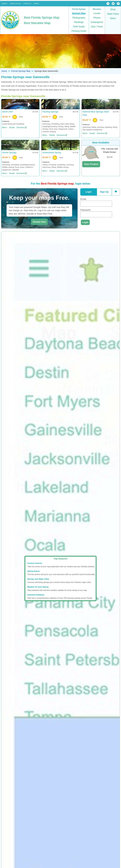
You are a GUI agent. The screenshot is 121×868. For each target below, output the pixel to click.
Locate (97, 13)
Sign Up (104, 192)
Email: (83, 199)
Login (89, 192)
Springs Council (15, 3)
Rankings (79, 22)
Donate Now (39, 222)
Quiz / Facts (97, 27)
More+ (5, 127)
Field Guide (79, 27)
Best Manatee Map (37, 23)
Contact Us (27, 3)
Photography (79, 18)
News (113, 18)
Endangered (97, 22)
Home (4, 71)
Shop (113, 9)
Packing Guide (79, 31)
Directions (21, 127)
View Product (91, 164)
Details (12, 127)
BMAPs (36, 3)
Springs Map (79, 13)
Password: (86, 210)
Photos (97, 18)
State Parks (113, 14)
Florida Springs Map (21, 71)
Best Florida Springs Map (42, 18)
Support (4, 3)
